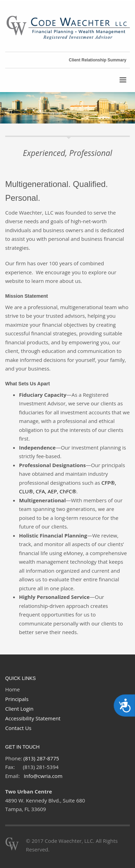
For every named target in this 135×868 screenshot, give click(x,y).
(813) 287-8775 (41, 758)
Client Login (19, 709)
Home (12, 689)
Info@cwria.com (43, 776)
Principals (17, 699)
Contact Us (18, 728)
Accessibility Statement (33, 718)
